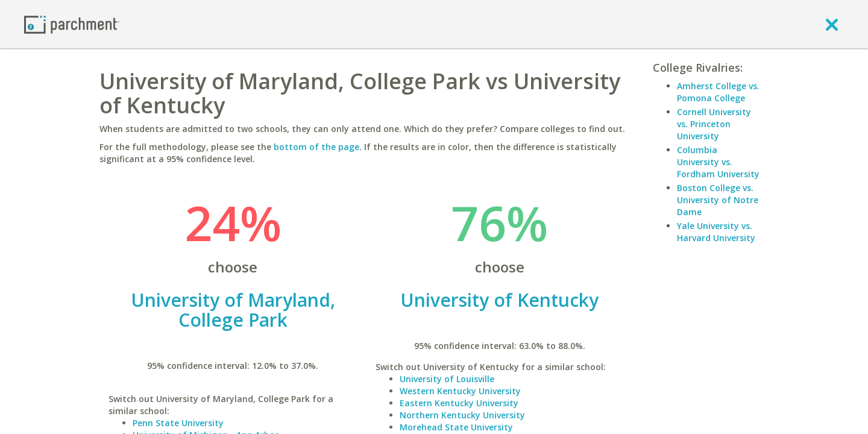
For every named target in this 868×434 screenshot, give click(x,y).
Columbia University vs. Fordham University (718, 162)
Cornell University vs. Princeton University (714, 124)
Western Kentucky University (460, 391)
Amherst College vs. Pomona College (718, 92)
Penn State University (178, 423)
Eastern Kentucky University (459, 403)
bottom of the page (316, 147)
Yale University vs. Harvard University (716, 232)
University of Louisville (447, 379)
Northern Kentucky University (462, 415)
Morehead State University (456, 427)
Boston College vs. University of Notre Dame (718, 200)
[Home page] (72, 24)
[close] (832, 24)
